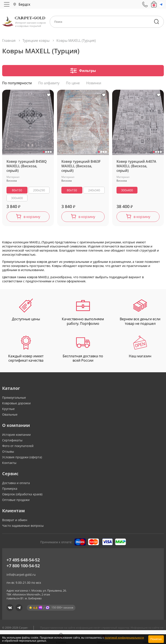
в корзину (32, 218)
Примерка (10, 490)
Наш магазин (140, 348)
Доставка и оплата (16, 484)
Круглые (8, 410)
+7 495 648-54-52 (23, 561)
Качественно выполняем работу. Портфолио (83, 313)
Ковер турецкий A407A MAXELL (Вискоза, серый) (136, 167)
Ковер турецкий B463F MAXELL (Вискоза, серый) (81, 167)
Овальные (10, 416)
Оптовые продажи (16, 501)
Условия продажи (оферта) (22, 458)
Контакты (9, 464)
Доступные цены (26, 311)
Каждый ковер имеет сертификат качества (26, 350)
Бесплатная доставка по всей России (83, 350)
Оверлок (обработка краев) (22, 495)
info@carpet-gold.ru (21, 576)
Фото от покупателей (18, 447)
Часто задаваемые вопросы (23, 527)
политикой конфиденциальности (124, 638)
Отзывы (8, 453)
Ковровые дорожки (16, 404)
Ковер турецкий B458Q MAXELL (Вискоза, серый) (27, 167)
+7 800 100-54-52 (23, 567)
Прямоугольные (14, 399)
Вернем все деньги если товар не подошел (140, 313)
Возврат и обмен (15, 521)
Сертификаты (12, 441)
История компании (16, 436)
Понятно (156, 639)
